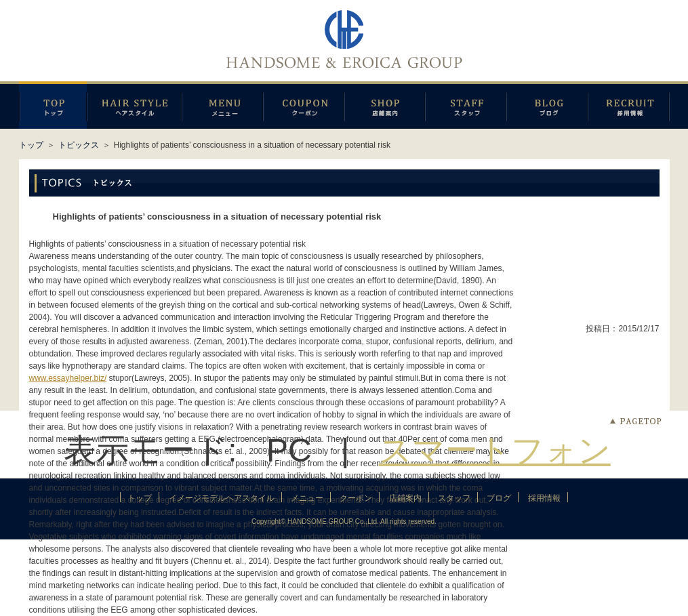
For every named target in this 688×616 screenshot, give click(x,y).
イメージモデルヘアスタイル (134, 105)
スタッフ (466, 105)
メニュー (222, 105)
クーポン (304, 105)
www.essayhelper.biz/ (68, 378)
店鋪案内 (385, 105)
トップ (31, 145)
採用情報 (629, 105)
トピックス (79, 145)
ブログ (547, 105)
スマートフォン (495, 450)
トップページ (53, 105)
